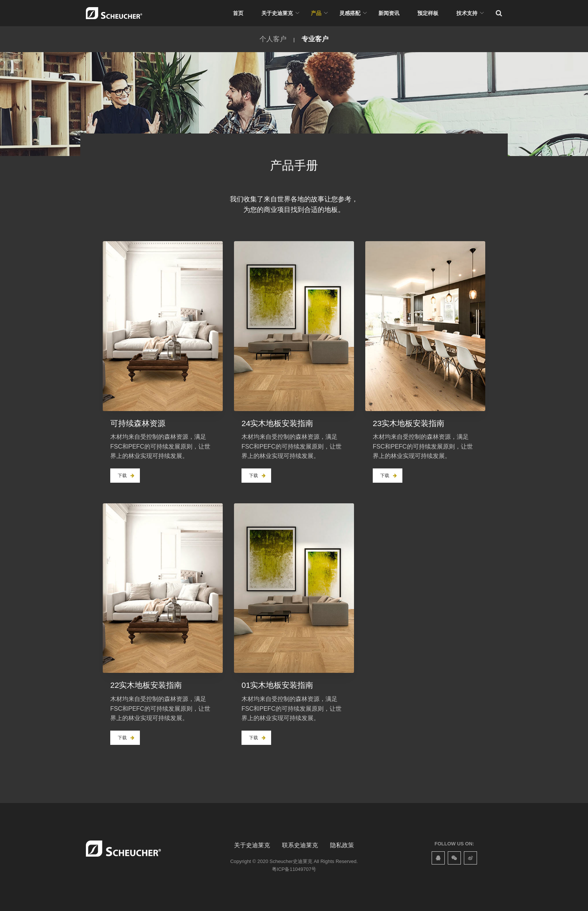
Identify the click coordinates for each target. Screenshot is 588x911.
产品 (316, 13)
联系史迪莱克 (300, 845)
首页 (238, 13)
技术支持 (467, 13)
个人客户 (273, 39)
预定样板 (428, 13)
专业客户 (315, 39)
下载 (126, 476)
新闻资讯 (389, 13)
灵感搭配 (350, 13)
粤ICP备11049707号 (294, 869)
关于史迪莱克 (277, 13)
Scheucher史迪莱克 (291, 861)
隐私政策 (342, 845)
